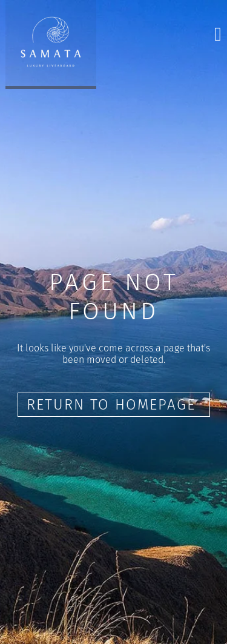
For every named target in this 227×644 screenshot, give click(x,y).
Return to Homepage (114, 405)
